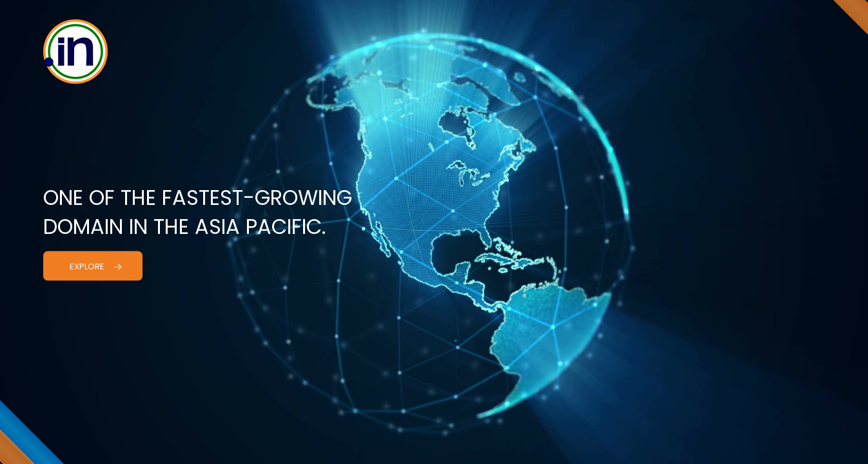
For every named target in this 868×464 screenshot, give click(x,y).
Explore (96, 266)
